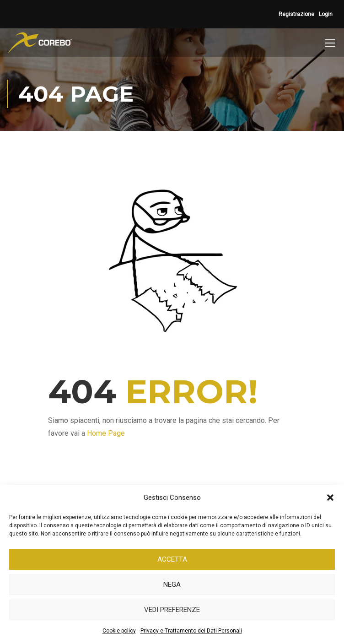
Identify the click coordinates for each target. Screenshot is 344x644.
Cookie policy (119, 631)
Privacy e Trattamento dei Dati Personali (191, 631)
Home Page (106, 433)
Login (326, 14)
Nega (172, 584)
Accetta (172, 559)
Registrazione (296, 14)
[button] (330, 498)
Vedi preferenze (172, 610)
